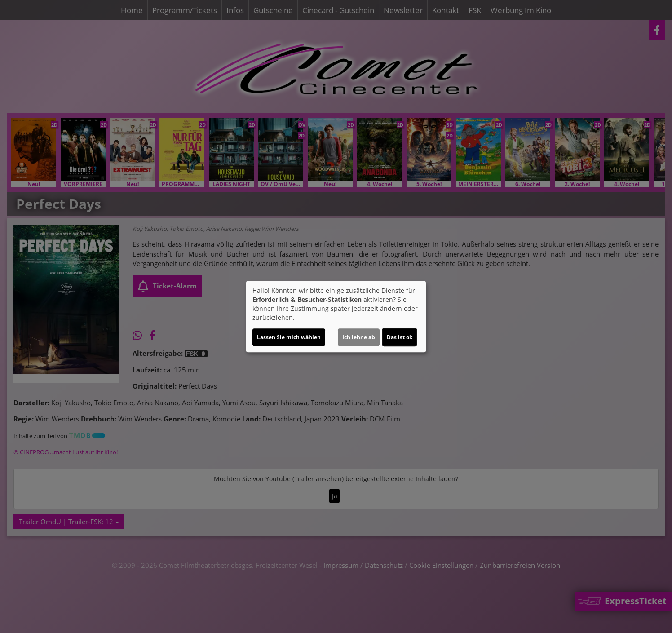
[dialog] (336, 317)
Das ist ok (400, 337)
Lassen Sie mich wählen (289, 337)
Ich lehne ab (359, 337)
